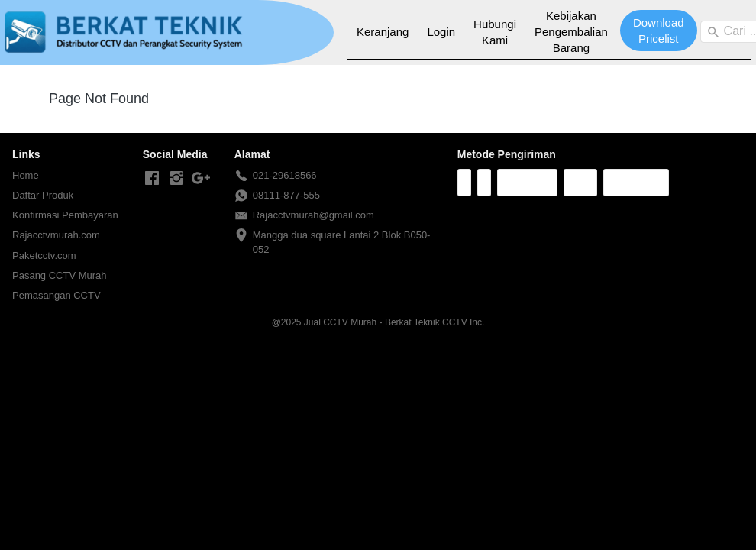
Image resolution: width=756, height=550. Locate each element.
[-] (152, 179)
